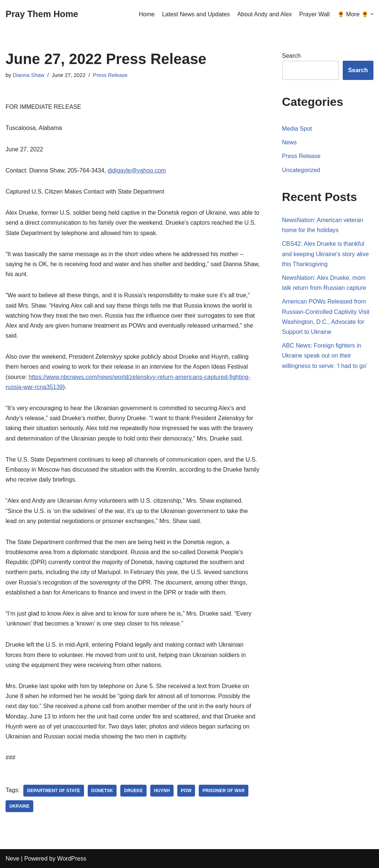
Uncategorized (301, 170)
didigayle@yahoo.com (137, 170)
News (289, 142)
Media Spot (297, 129)
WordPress (72, 859)
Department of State (53, 791)
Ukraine (19, 806)
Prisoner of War (224, 791)
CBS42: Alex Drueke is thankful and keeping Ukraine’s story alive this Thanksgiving (326, 254)
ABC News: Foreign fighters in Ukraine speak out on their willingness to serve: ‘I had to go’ (325, 356)
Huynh (162, 791)
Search (291, 56)
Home (147, 14)
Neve (12, 859)
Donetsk (102, 791)
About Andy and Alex (265, 14)
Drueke (133, 791)
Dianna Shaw (28, 75)
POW (186, 791)
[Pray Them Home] (42, 14)
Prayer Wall (315, 14)
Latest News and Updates (196, 14)
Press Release (110, 75)
